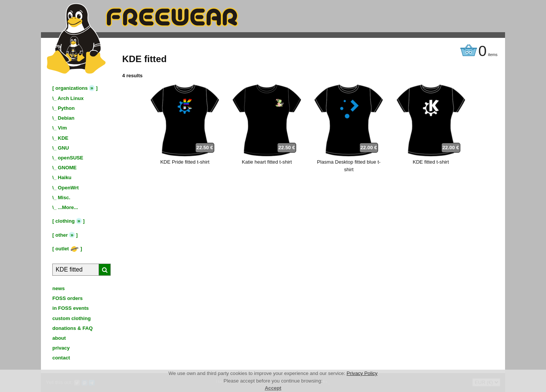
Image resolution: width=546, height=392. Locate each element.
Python (66, 108)
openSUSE (71, 158)
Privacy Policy (362, 373)
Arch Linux (71, 98)
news (59, 288)
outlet (67, 249)
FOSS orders (67, 298)
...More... (68, 207)
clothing (65, 221)
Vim (63, 128)
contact (61, 358)
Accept (273, 388)
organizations (71, 88)
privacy (61, 348)
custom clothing (71, 318)
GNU (64, 148)
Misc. (64, 198)
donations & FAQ (72, 328)
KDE (63, 138)
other (62, 235)
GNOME (67, 168)
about (59, 338)
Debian (66, 118)
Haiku (65, 177)
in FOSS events (71, 308)
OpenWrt (68, 188)
